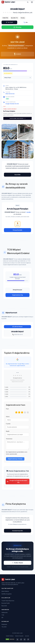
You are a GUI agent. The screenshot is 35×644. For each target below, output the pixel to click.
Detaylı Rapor (17, 78)
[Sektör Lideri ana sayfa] (8, 2)
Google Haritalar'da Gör (12, 104)
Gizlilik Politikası (10, 637)
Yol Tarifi (9, 22)
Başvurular (4, 607)
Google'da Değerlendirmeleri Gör (17, 483)
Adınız (8, 417)
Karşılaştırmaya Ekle (17, 532)
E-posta (8, 424)
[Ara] (28, 2)
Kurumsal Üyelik (6, 605)
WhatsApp (17, 27)
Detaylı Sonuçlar (17, 290)
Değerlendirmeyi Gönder (15, 460)
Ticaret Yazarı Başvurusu (8, 602)
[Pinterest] (28, 641)
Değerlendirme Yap (18, 295)
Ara (26, 22)
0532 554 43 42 (10, 94)
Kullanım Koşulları (19, 637)
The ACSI (4, 628)
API (2, 619)
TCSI (3, 617)
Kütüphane (4, 626)
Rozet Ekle (17, 175)
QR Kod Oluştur (18, 327)
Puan (7, 409)
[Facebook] (21, 641)
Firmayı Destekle (17, 230)
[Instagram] (25, 641)
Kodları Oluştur (18, 564)
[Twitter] (17, 641)
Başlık (8, 431)
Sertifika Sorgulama (7, 595)
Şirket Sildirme (5, 593)
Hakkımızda (5, 614)
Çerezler (27, 637)
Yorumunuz (9, 439)
